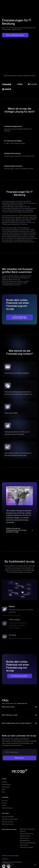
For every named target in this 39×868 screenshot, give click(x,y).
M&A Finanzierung (8, 824)
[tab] (20, 610)
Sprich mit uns (22, 703)
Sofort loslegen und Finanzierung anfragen (19, 317)
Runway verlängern (8, 817)
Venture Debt (24, 845)
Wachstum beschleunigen (10, 819)
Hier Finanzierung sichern (20, 676)
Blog (3, 792)
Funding (4, 782)
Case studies (6, 787)
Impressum (5, 859)
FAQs (4, 790)
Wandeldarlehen (25, 840)
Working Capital (25, 836)
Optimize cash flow (8, 822)
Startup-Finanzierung (27, 834)
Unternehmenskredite (26, 847)
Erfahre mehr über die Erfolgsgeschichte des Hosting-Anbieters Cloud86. (16, 530)
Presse (4, 806)
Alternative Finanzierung (27, 829)
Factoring (23, 831)
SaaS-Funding (24, 838)
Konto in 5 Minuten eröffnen (15, 35)
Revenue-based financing (28, 843)
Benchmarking (6, 785)
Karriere (4, 803)
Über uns (5, 801)
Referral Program (7, 808)
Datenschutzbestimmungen (10, 856)
